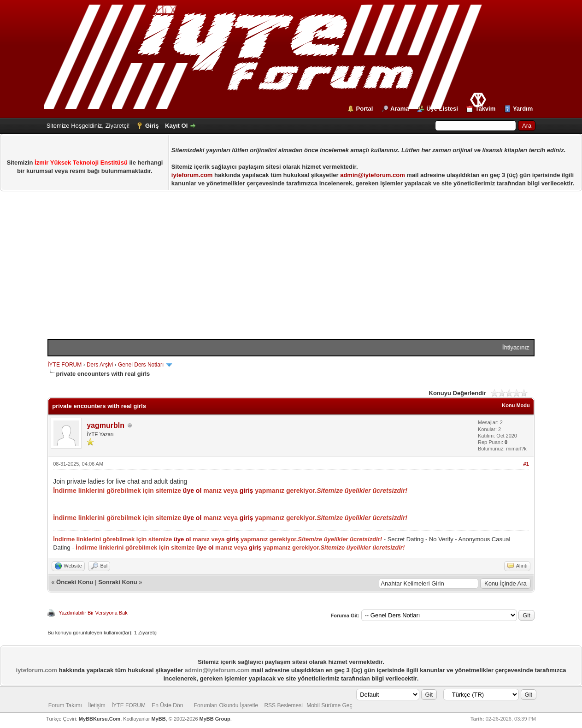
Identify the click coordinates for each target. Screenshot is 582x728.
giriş (247, 491)
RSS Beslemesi (283, 705)
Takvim (485, 109)
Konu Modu (516, 405)
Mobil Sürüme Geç (329, 705)
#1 (526, 464)
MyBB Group (215, 719)
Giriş (152, 126)
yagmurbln (106, 425)
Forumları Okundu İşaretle (226, 705)
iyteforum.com (192, 175)
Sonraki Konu (118, 582)
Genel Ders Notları (141, 365)
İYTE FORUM (65, 365)
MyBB (158, 719)
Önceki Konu (75, 582)
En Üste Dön (167, 705)
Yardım (523, 109)
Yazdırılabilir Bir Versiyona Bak (93, 613)
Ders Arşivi (100, 365)
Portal (365, 109)
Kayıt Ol (176, 126)
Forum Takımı (65, 705)
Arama (400, 109)
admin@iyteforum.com (373, 175)
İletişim (97, 705)
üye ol (192, 491)
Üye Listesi (442, 109)
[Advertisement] (291, 270)
